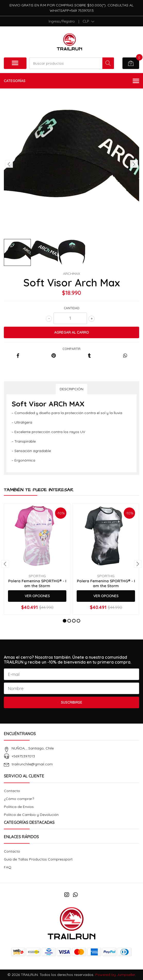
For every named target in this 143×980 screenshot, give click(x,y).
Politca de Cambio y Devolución (31, 815)
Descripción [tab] (71, 389)
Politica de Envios (19, 807)
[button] (89, 21)
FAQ (8, 867)
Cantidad (72, 308)
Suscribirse (72, 702)
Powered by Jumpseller (115, 975)
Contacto (12, 791)
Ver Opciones (37, 596)
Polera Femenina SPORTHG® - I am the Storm (37, 583)
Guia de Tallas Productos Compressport (38, 859)
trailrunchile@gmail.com (32, 764)
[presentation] (9, 164)
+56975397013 (23, 756)
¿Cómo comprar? (19, 799)
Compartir (71, 349)
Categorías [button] (71, 81)
